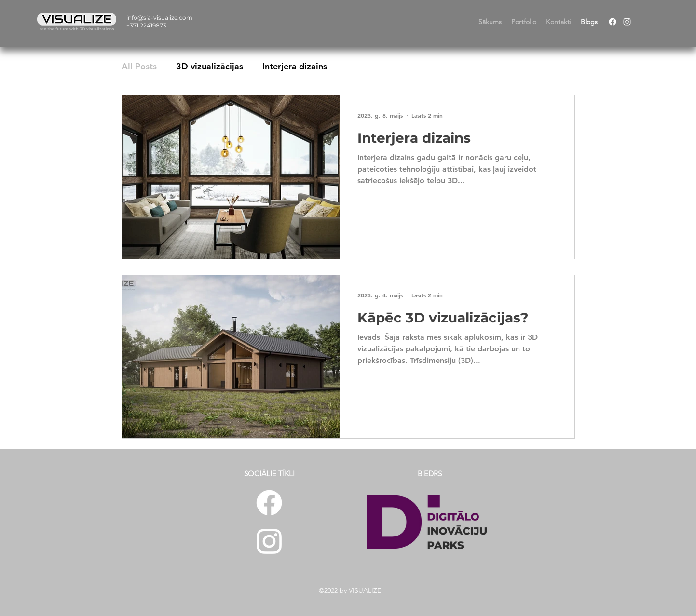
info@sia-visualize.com (159, 18)
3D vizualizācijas (210, 66)
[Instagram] (627, 22)
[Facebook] (613, 22)
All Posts (139, 66)
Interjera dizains (295, 66)
